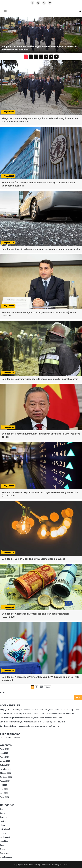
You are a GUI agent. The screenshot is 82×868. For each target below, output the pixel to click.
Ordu (2, 845)
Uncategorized (6, 857)
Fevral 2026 (5, 757)
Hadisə (3, 821)
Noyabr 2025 (5, 769)
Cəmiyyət (4, 809)
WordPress (64, 865)
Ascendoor (45, 865)
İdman (3, 825)
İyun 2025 (4, 789)
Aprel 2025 (4, 797)
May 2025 (4, 793)
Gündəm (4, 817)
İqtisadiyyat (5, 829)
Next (48, 687)
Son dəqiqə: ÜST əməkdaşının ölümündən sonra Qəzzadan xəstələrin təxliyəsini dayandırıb (37, 714)
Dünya (3, 813)
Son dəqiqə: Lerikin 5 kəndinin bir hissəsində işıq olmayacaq (33, 559)
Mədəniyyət (5, 837)
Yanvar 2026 (5, 761)
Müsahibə (4, 841)
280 (42, 687)
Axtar (3, 692)
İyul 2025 (4, 785)
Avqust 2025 (5, 781)
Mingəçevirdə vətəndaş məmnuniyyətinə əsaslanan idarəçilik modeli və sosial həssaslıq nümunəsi (41, 709)
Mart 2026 (4, 753)
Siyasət (3, 849)
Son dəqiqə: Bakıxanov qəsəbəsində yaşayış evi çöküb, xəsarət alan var (40, 379)
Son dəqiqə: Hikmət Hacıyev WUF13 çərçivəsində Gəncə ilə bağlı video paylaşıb (32, 722)
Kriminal (3, 833)
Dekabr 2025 (5, 765)
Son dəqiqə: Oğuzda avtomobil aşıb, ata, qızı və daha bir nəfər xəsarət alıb (41, 249)
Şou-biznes (5, 853)
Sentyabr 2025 (6, 777)
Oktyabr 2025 (6, 773)
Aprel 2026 (4, 749)
